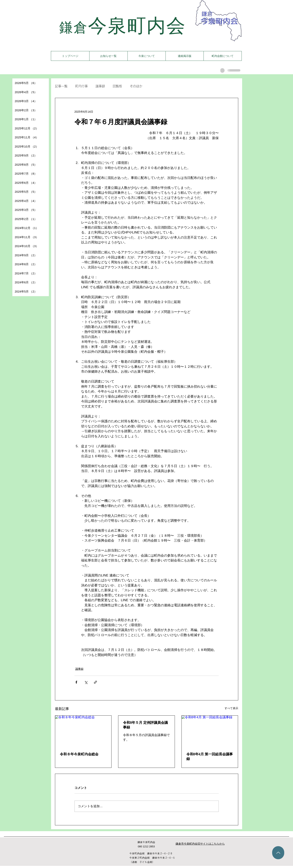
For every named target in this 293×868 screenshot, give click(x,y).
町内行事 (81, 86)
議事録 (100, 86)
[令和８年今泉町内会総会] (83, 731)
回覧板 (117, 86)
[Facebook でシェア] (76, 682)
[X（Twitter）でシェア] (86, 682)
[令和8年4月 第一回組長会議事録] (210, 731)
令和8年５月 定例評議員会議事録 (145, 725)
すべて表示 (231, 708)
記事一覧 (61, 86)
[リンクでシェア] (95, 682)
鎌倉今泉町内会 (146, 842)
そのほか (136, 86)
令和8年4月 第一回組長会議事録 (210, 757)
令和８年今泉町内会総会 (79, 754)
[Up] (278, 853)
